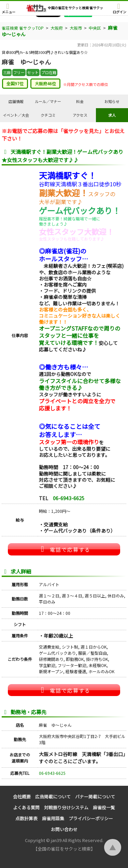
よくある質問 (26, 807)
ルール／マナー (48, 101)
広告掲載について (53, 797)
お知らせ (112, 101)
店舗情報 (16, 101)
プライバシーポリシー (91, 818)
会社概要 (22, 797)
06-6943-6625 (69, 498)
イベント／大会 (16, 115)
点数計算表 (26, 818)
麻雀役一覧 (104, 807)
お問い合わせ (64, 829)
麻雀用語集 (53, 818)
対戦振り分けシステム (66, 807)
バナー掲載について (95, 797)
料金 (80, 101)
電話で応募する (64, 549)
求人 (112, 115)
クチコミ (48, 115)
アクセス (80, 115)
